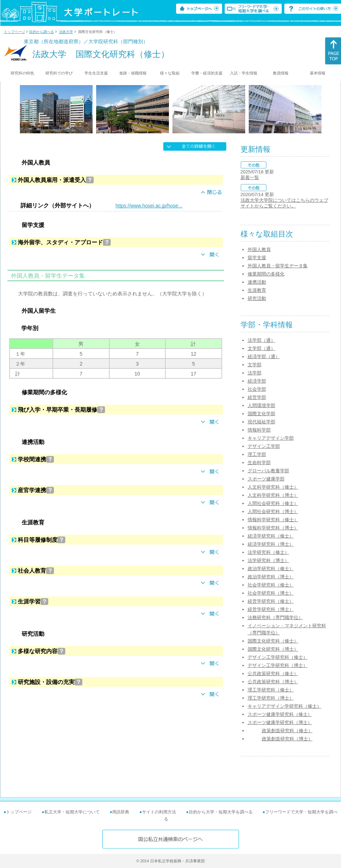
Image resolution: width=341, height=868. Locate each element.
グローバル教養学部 (268, 471)
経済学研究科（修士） (271, 536)
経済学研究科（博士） (271, 544)
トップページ (15, 32)
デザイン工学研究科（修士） (278, 657)
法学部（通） (262, 340)
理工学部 (257, 454)
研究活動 (257, 298)
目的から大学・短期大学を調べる (221, 812)
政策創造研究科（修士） (287, 731)
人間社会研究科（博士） (273, 511)
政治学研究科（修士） (271, 569)
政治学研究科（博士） (271, 577)
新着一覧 (250, 177)
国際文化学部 (262, 414)
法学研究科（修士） (268, 552)
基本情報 (318, 73)
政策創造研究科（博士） (287, 739)
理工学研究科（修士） (271, 690)
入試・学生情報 (244, 73)
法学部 (255, 373)
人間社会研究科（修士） (273, 503)
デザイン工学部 (264, 446)
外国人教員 (259, 249)
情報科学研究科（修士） (273, 520)
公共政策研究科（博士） (273, 682)
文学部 (255, 365)
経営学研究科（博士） (271, 609)
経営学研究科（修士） (271, 601)
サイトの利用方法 (159, 812)
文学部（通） (262, 348)
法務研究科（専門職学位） (275, 617)
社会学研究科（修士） (271, 585)
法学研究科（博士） (268, 560)
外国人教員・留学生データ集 (278, 266)
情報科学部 (259, 430)
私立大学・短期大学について (72, 812)
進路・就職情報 (133, 73)
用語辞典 (121, 812)
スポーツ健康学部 (266, 479)
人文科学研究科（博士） (273, 495)
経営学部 (257, 397)
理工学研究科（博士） (271, 698)
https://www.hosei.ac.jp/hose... (149, 206)
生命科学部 (259, 463)
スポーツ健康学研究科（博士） (280, 722)
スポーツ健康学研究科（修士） (280, 714)
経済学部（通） (264, 357)
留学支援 (257, 258)
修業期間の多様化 (266, 274)
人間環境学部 (262, 405)
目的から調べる (42, 32)
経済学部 (257, 381)
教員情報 (281, 73)
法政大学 (66, 32)
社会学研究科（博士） (271, 593)
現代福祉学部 (262, 422)
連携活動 (257, 282)
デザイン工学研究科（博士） (278, 665)
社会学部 (257, 389)
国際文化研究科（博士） (273, 649)
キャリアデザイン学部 (271, 438)
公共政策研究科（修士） (273, 674)
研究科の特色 (22, 73)
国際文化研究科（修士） (273, 641)
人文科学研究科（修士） (273, 487)
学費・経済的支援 (207, 73)
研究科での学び (59, 73)
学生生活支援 (96, 73)
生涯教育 (257, 290)
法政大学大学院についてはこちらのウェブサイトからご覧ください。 (284, 203)
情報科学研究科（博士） (273, 528)
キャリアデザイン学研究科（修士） (285, 706)
